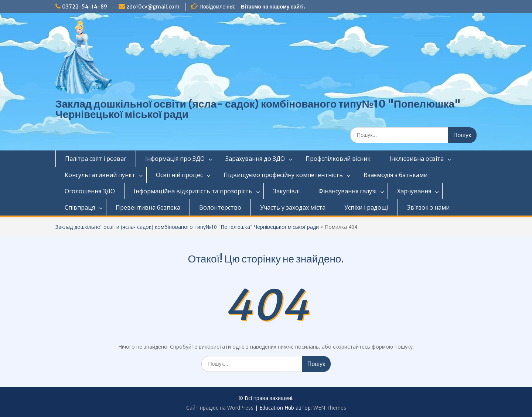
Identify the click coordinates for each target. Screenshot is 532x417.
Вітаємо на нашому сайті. (273, 7)
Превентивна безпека (148, 207)
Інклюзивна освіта (417, 159)
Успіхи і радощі (366, 207)
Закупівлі (286, 191)
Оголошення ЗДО (90, 191)
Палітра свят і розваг (96, 159)
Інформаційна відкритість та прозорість (193, 191)
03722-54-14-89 (85, 7)
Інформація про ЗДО (175, 159)
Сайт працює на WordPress (220, 408)
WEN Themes (330, 408)
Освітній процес (179, 175)
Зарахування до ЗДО (255, 159)
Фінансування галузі (347, 191)
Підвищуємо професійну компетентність (283, 175)
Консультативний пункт (100, 175)
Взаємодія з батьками (395, 175)
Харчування (414, 191)
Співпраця (80, 207)
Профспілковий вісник (338, 159)
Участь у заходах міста (293, 207)
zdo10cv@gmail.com (153, 7)
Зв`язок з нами (428, 207)
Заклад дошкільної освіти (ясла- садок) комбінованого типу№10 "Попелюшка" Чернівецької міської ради (258, 109)
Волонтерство (220, 207)
